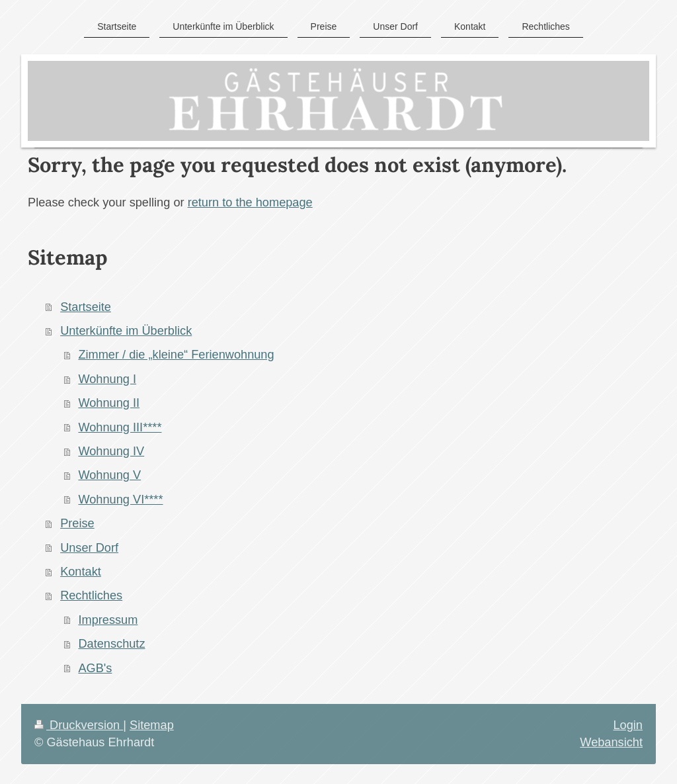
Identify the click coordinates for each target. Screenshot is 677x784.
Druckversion (79, 725)
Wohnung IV (111, 451)
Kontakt (81, 572)
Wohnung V (109, 475)
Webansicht (611, 742)
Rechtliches (91, 595)
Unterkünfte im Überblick (126, 331)
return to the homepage (250, 202)
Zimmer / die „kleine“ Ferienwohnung (176, 355)
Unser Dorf (89, 548)
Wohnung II (109, 403)
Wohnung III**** (120, 427)
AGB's (95, 668)
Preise (77, 523)
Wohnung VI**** (120, 500)
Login (628, 725)
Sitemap (152, 725)
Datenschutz (111, 644)
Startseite (86, 307)
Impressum (108, 620)
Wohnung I (107, 379)
